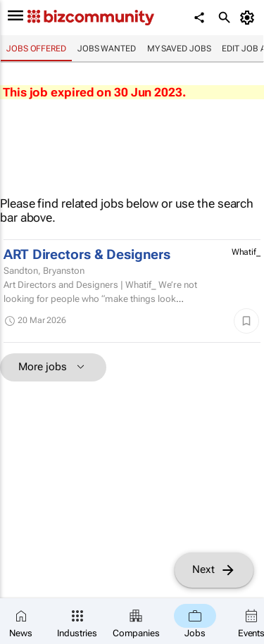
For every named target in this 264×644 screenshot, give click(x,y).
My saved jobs (179, 49)
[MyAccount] (250, 18)
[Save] (246, 321)
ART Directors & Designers (87, 255)
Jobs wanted (107, 49)
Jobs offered (36, 49)
